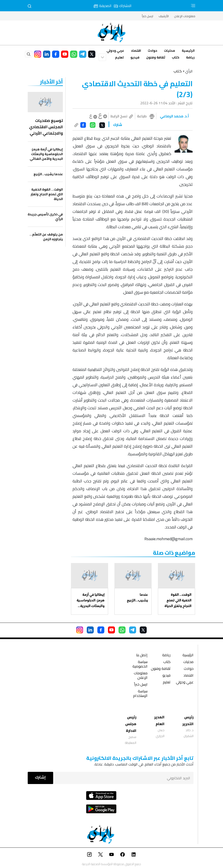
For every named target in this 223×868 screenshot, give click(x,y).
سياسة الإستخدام (140, 694)
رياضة (190, 57)
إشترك (40, 777)
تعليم (119, 57)
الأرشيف (164, 16)
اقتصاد (136, 51)
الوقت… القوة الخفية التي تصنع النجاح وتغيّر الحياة (178, 600)
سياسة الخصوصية (140, 664)
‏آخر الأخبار (51, 82)
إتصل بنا (142, 655)
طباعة (142, 116)
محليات (170, 51)
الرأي (189, 71)
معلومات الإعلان (185, 16)
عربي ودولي (115, 51)
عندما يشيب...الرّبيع (137, 597)
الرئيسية (188, 51)
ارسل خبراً (148, 16)
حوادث (152, 51)
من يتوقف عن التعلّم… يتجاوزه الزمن (46, 237)
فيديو (135, 57)
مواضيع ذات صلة (174, 553)
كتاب (176, 57)
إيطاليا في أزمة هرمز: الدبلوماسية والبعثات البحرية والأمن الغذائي (91, 601)
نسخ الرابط (122, 116)
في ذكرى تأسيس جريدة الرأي (45, 217)
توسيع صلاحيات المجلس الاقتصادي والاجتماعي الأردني (46, 127)
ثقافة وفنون (156, 57)
